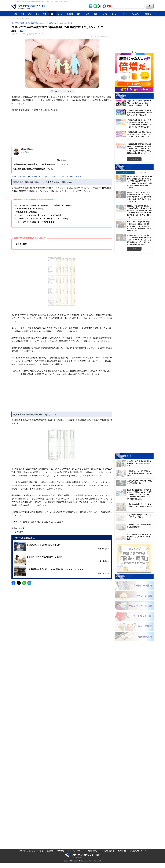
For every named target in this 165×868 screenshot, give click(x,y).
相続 (30, 14)
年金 (45, 14)
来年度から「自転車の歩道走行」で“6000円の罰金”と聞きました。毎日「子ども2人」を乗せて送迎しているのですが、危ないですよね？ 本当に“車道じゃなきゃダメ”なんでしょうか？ (140, 212)
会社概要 (50, 851)
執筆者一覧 (122, 851)
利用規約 (61, 851)
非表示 (63, 160)
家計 (95, 14)
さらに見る (134, 159)
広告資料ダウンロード (138, 851)
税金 (37, 14)
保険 (52, 14)
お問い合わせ (109, 851)
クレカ (114, 14)
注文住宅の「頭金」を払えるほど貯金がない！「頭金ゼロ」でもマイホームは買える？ (43, 23)
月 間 (143, 172)
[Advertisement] (62, 130)
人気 (15, 14)
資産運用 (70, 14)
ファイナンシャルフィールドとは (31, 851)
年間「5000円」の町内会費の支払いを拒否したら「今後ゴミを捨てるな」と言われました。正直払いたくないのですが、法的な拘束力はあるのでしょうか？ (139, 226)
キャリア (104, 14)
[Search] (129, 6)
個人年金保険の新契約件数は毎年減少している (33, 169)
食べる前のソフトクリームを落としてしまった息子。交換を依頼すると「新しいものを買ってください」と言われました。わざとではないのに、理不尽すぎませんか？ (139, 240)
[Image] (29, 7)
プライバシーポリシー (76, 851)
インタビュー (136, 14)
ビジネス (124, 14)
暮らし (80, 14)
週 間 (125, 172)
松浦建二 (21, 31)
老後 (88, 14)
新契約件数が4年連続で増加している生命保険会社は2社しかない (40, 164)
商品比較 (148, 14)
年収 (22, 14)
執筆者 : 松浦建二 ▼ (27, 149)
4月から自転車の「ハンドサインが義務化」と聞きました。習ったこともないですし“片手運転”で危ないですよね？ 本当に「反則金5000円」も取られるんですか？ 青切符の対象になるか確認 (140, 182)
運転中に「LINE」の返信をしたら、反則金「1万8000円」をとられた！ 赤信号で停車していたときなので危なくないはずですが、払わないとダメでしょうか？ (139, 197)
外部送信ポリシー (94, 851)
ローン (60, 14)
